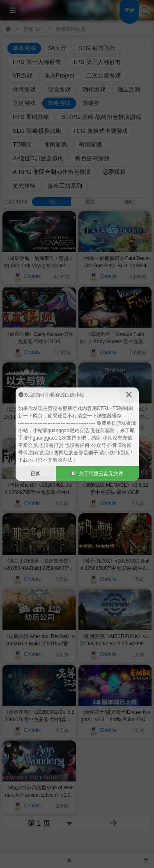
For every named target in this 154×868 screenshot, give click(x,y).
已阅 (36, 474)
